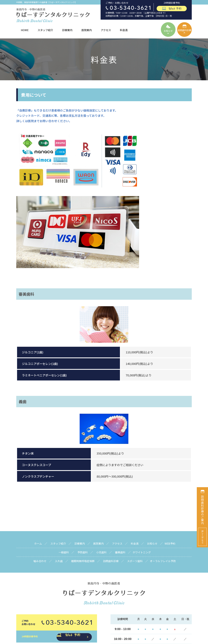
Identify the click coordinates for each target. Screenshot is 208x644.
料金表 (124, 30)
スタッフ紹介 (45, 30)
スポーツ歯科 (135, 475)
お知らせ (152, 457)
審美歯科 (120, 466)
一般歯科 (64, 466)
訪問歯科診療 (111, 475)
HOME (25, 30)
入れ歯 (59, 475)
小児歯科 (101, 466)
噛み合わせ (40, 475)
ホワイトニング (142, 466)
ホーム (38, 457)
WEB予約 (170, 457)
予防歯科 (83, 466)
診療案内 (67, 30)
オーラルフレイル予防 (163, 475)
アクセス (106, 30)
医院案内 (87, 30)
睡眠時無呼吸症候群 (83, 475)
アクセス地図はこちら (151, 595)
